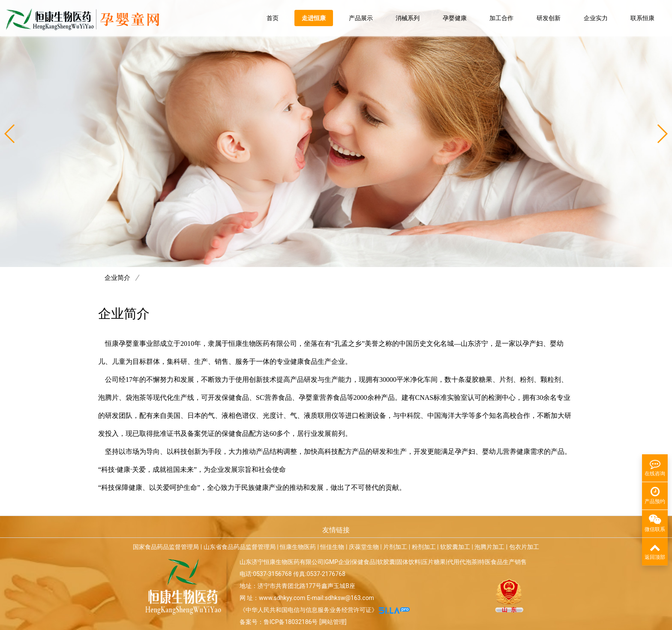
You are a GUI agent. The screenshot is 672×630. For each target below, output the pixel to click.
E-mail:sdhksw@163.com (340, 598)
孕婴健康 (455, 18)
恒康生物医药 (298, 547)
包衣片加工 (524, 547)
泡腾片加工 (489, 547)
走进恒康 (314, 18)
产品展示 (361, 18)
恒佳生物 (332, 547)
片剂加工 (395, 547)
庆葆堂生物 (364, 547)
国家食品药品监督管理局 (166, 547)
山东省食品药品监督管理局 (240, 547)
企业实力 (596, 18)
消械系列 (408, 18)
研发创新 (549, 18)
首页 (273, 18)
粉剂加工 (424, 547)
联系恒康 (642, 18)
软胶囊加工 (455, 547)
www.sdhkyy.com (282, 598)
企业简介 (122, 278)
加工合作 (501, 18)
